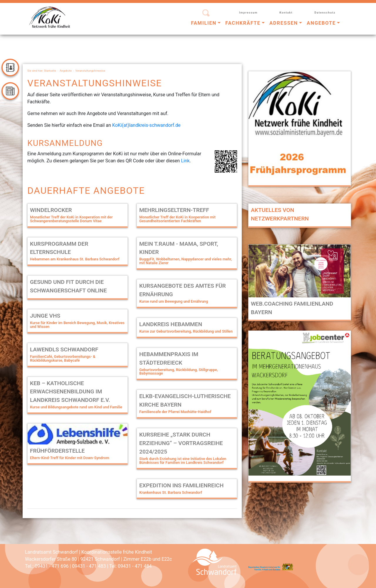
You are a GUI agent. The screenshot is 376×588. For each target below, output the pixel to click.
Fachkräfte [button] (243, 23)
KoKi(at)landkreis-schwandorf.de (146, 125)
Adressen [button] (284, 23)
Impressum (248, 12)
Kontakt (286, 12)
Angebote (66, 71)
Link (185, 161)
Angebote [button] (321, 23)
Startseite (50, 71)
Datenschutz (325, 12)
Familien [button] (204, 23)
